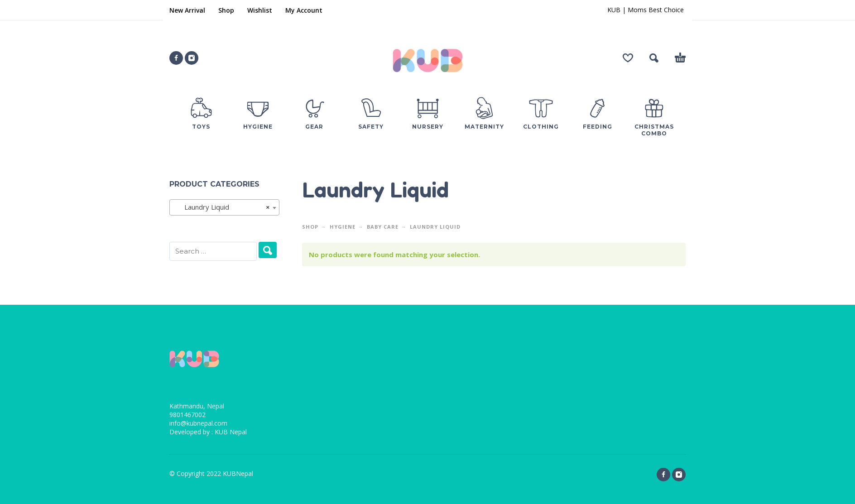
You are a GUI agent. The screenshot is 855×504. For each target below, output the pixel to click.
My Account (304, 10)
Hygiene (343, 227)
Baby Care (383, 227)
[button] (654, 58)
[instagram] (192, 58)
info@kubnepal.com (198, 423)
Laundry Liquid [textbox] (222, 207)
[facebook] (176, 58)
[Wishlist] (628, 58)
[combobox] (224, 207)
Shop (226, 10)
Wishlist (260, 10)
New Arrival (187, 10)
